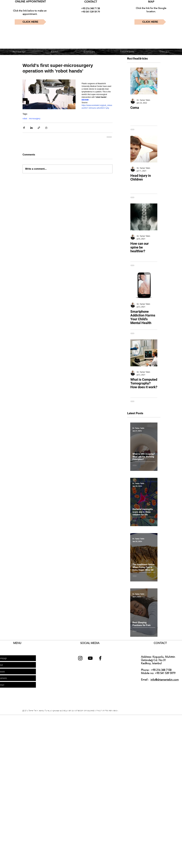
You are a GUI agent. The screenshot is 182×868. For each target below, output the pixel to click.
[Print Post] (46, 128)
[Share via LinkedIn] (31, 128)
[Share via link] (39, 128)
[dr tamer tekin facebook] (100, 658)
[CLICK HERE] (30, 22)
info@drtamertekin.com (165, 680)
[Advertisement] (55, 736)
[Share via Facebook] (24, 128)
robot (25, 119)
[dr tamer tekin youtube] (90, 658)
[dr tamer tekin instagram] (80, 658)
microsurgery (35, 119)
